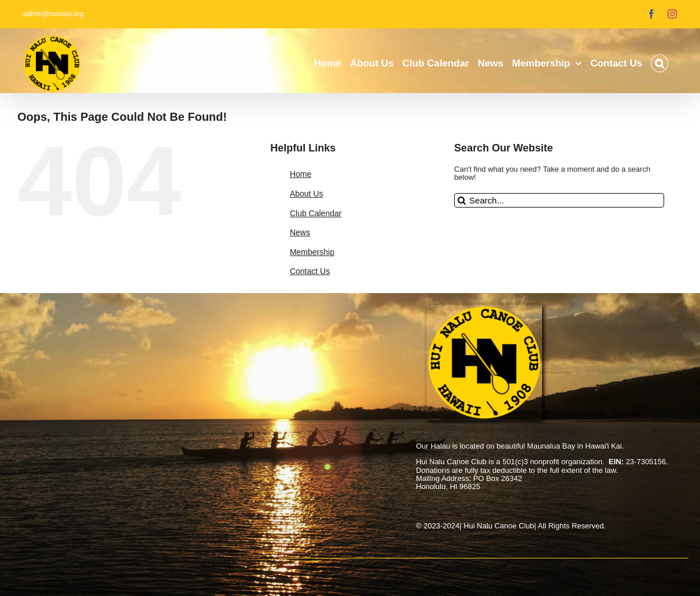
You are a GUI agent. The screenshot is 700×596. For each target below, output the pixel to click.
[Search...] (559, 200)
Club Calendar (316, 213)
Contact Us (310, 271)
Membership (312, 252)
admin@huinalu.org (53, 14)
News (300, 232)
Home (301, 174)
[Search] (461, 200)
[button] (660, 63)
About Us (307, 194)
